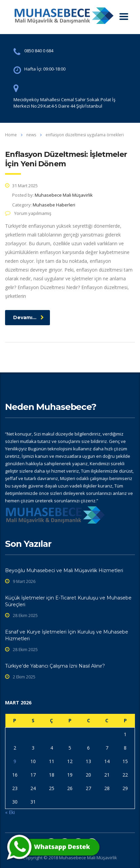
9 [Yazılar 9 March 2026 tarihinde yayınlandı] (15, 761)
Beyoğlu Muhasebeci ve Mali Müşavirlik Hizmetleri (64, 570)
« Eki (10, 812)
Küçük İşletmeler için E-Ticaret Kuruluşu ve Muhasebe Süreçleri (68, 601)
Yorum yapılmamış (28, 213)
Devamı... (29, 317)
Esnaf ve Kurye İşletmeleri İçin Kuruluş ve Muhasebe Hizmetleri (67, 635)
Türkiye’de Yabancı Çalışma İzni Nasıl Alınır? (55, 666)
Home (11, 135)
